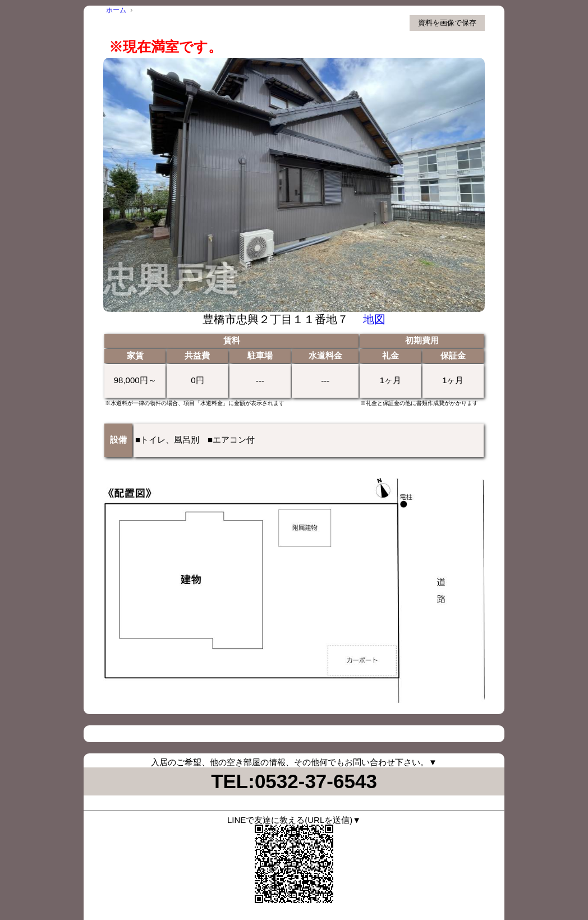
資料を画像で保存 (447, 23)
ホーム (116, 10)
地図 (374, 319)
